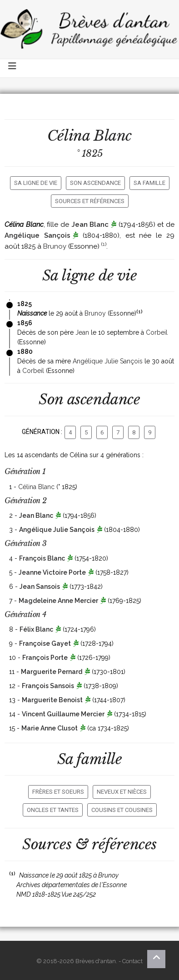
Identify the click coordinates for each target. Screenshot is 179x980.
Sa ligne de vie (36, 183)
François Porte (45, 658)
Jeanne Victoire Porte (52, 572)
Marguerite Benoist (52, 700)
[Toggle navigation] (13, 68)
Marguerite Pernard (52, 672)
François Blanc (42, 558)
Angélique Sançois (37, 235)
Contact (132, 961)
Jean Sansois (40, 587)
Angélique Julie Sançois (108, 361)
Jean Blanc (90, 225)
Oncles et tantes (53, 810)
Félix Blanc (36, 629)
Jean (82, 332)
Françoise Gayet (45, 643)
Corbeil (157, 332)
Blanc (113, 136)
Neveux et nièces (122, 792)
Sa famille (149, 183)
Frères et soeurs (58, 792)
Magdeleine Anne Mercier (58, 601)
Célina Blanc (36, 487)
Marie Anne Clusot (50, 728)
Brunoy (55, 246)
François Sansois (48, 686)
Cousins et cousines (122, 810)
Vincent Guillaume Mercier (63, 714)
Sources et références (90, 201)
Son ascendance (95, 183)
